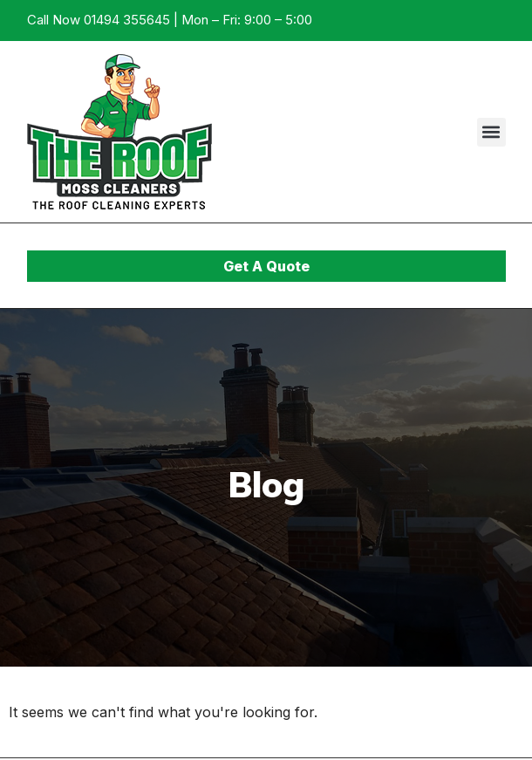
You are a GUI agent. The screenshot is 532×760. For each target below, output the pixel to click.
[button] (491, 132)
